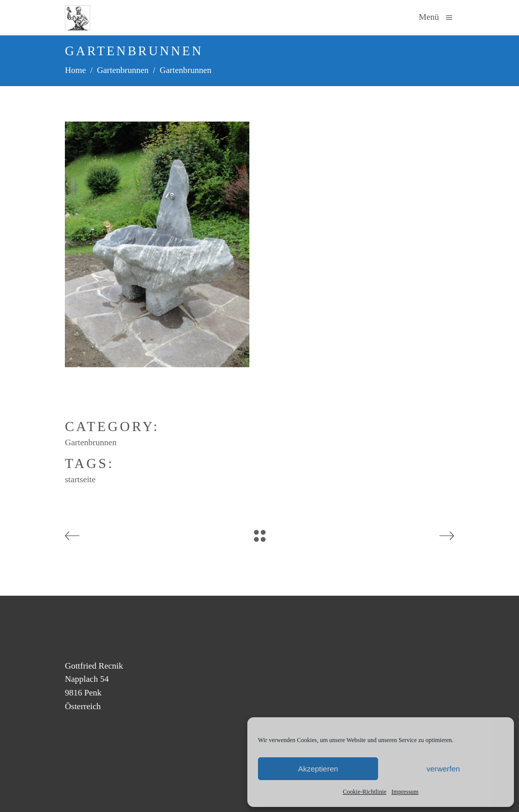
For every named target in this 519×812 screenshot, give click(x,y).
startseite (80, 479)
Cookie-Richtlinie (364, 792)
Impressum (405, 792)
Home (76, 70)
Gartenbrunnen (123, 70)
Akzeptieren (318, 769)
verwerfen (443, 769)
